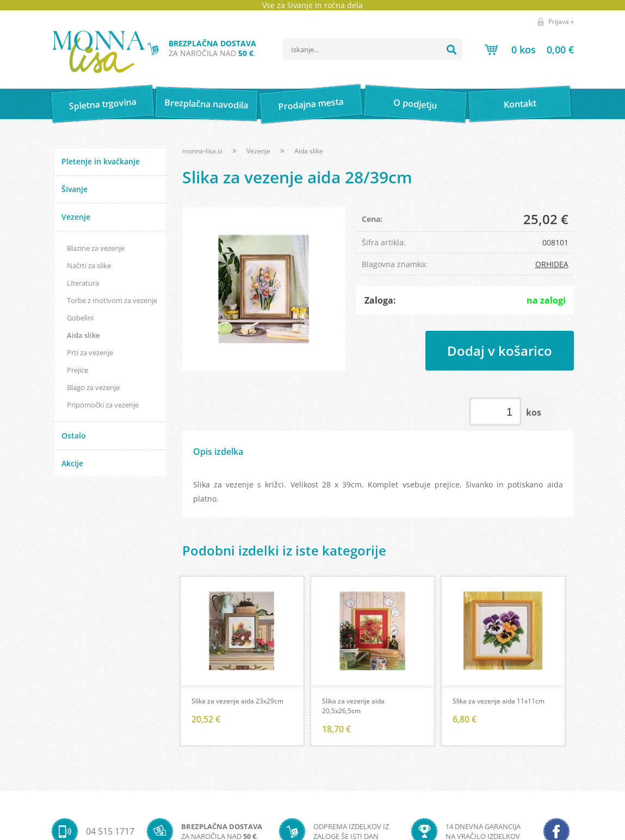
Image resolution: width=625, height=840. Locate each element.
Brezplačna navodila (207, 104)
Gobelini (80, 318)
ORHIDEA (552, 264)
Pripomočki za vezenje (103, 405)
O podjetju (415, 104)
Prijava (561, 21)
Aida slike (83, 335)
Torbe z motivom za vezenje (112, 300)
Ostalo (74, 436)
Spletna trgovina (102, 104)
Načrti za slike (89, 265)
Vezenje (76, 217)
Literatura (83, 283)
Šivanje (75, 189)
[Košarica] (529, 50)
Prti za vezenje (90, 353)
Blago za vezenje (93, 387)
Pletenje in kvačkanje (101, 161)
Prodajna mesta (311, 104)
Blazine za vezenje (96, 248)
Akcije (72, 463)
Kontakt (520, 104)
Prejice (78, 370)
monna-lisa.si (202, 151)
